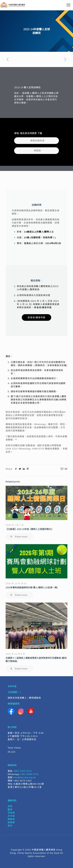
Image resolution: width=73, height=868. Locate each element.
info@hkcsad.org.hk (25, 777)
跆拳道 (11, 822)
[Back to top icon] (37, 842)
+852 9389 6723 (29, 774)
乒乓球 (11, 816)
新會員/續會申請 (43, 307)
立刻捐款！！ (15, 692)
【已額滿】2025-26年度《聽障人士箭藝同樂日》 (29, 529)
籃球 (10, 810)
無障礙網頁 (14, 704)
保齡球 (11, 819)
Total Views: (15, 748)
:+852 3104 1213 (22, 771)
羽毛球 (11, 813)
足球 (10, 806)
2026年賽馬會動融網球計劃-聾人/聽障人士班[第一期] (32, 587)
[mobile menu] (68, 5)
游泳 (10, 826)
